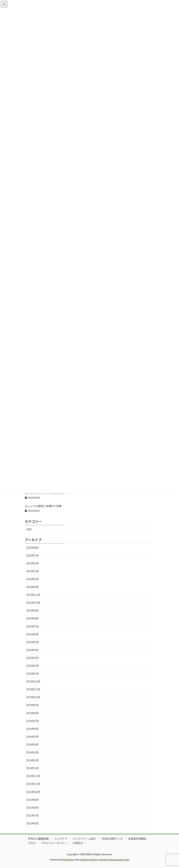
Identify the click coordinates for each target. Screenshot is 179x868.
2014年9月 (32, 705)
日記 (29, 529)
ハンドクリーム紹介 (84, 839)
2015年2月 (32, 666)
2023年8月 (32, 548)
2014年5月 (32, 737)
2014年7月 (32, 721)
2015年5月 (32, 642)
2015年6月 (32, 634)
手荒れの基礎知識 (38, 839)
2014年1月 (32, 768)
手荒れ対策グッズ (112, 839)
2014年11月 (33, 689)
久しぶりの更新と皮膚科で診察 (43, 506)
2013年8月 (32, 808)
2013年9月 (32, 800)
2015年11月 (33, 595)
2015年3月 (32, 658)
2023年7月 (32, 555)
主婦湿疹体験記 (137, 839)
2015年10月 (33, 603)
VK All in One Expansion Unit (114, 859)
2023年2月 (32, 563)
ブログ (32, 843)
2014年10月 (33, 697)
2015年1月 (32, 674)
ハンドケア (61, 839)
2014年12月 (33, 681)
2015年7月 (32, 626)
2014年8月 (32, 713)
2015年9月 (32, 610)
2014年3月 (32, 752)
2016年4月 (32, 587)
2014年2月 (32, 760)
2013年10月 (33, 792)
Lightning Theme (88, 859)
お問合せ (78, 843)
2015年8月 (32, 618)
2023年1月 (32, 571)
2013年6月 (32, 823)
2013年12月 (33, 776)
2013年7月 (32, 815)
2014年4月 (32, 744)
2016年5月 (32, 579)
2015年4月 (32, 650)
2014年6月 (32, 729)
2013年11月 (33, 784)
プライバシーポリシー (54, 843)
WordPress (68, 859)
